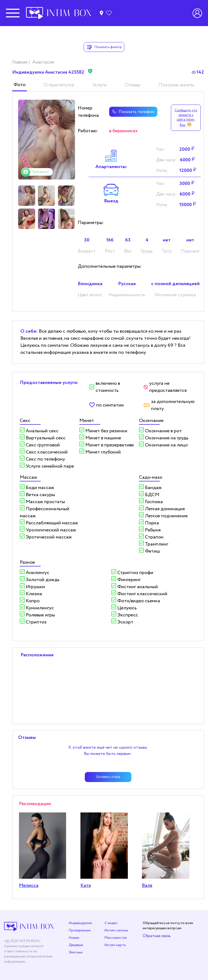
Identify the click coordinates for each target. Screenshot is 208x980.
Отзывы (132, 85)
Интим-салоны (116, 930)
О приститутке (59, 85)
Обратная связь (157, 936)
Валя (147, 886)
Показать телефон (132, 112)
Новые (74, 938)
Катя (86, 886)
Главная (20, 62)
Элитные (76, 952)
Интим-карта (115, 945)
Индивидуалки (80, 923)
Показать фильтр (104, 47)
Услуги (99, 85)
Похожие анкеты (176, 85)
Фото (19, 85)
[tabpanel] (47, 140)
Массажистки (116, 938)
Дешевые (76, 945)
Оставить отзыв (108, 777)
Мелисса (29, 886)
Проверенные (80, 930)
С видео (111, 923)
